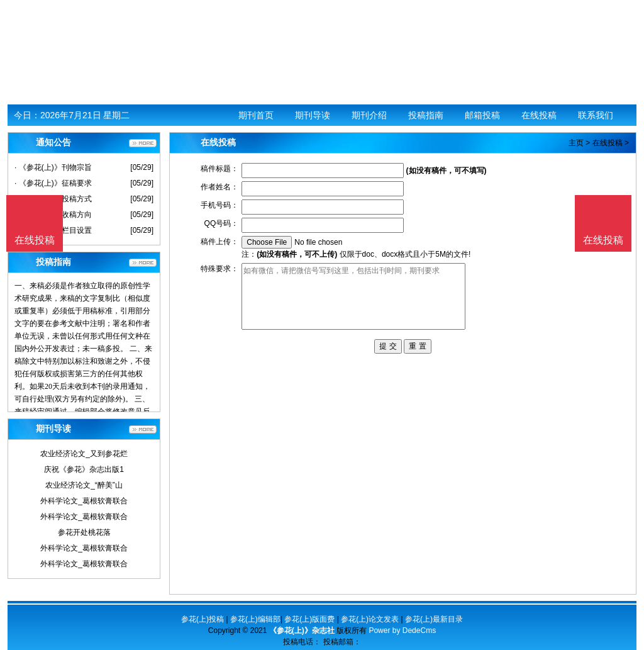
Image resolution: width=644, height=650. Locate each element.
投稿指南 (426, 115)
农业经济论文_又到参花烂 (84, 454)
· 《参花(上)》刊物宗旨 (53, 167)
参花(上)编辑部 (255, 619)
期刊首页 (256, 115)
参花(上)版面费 (309, 619)
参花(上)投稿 (203, 619)
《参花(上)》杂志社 (302, 630)
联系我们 (596, 115)
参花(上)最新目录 (434, 619)
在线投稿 (539, 115)
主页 (576, 143)
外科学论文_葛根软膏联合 (84, 501)
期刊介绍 (369, 115)
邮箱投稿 (482, 115)
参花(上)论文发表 (370, 619)
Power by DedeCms (402, 630)
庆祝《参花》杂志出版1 (84, 469)
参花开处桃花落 (84, 532)
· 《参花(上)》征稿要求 (53, 183)
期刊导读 (313, 115)
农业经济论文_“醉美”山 (84, 485)
